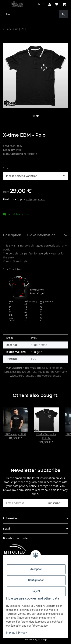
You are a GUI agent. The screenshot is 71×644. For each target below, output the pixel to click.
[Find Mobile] (31, 14)
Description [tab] (12, 235)
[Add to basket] (6, 41)
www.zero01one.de (22, 376)
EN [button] (39, 4)
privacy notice (28, 486)
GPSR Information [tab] (41, 235)
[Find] (64, 14)
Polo (19, 150)
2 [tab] (37, 116)
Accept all (36, 569)
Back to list (12, 29)
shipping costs (35, 199)
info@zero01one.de (49, 376)
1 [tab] (34, 116)
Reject (36, 591)
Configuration (36, 580)
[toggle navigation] (5, 2)
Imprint (10, 633)
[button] (50, 4)
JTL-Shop (42, 640)
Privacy (22, 633)
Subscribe (54, 503)
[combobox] (35, 176)
